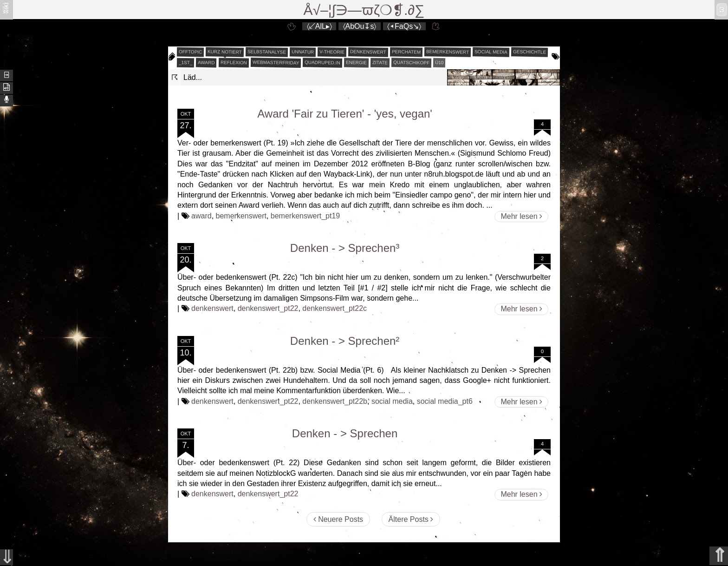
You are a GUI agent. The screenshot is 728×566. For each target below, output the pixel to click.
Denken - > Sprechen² (345, 341)
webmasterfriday (276, 63)
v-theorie (332, 52)
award (206, 63)
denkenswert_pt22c (335, 308)
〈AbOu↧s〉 (360, 26)
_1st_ (186, 63)
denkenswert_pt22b (335, 401)
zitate (380, 63)
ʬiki (6, 8)
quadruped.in (322, 62)
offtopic (191, 52)
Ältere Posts (411, 519)
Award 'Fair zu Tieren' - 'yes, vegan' (345, 114)
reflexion (234, 63)
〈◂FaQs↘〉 (404, 26)
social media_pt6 (445, 401)
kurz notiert (225, 52)
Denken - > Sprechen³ (345, 248)
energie (356, 63)
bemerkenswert (448, 52)
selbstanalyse (267, 52)
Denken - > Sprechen (345, 433)
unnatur (303, 52)
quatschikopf (411, 62)
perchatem (406, 52)
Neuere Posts (338, 519)
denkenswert (368, 52)
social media (491, 52)
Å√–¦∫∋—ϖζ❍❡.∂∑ (364, 10)
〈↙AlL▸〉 (319, 26)
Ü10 (439, 63)
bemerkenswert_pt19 (305, 216)
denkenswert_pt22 (268, 308)
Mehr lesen (521, 216)
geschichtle (530, 52)
